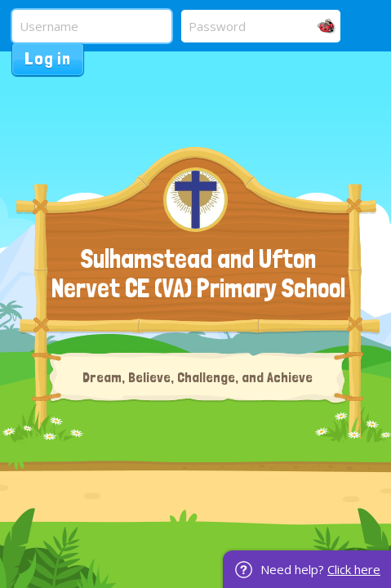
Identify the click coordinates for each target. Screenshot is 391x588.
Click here (354, 569)
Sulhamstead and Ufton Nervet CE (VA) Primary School (198, 274)
